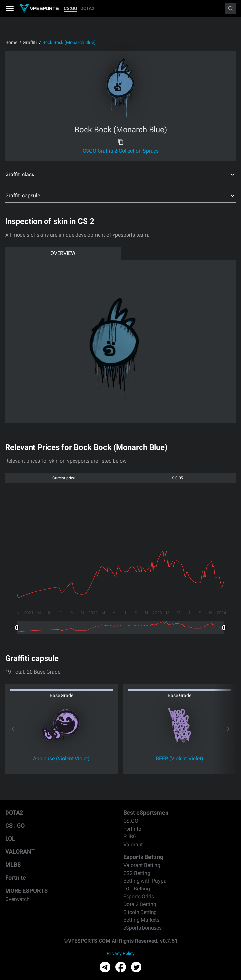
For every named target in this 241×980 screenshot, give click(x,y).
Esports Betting (143, 857)
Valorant (133, 844)
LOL (10, 839)
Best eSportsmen (146, 812)
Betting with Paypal (146, 881)
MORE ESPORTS (27, 891)
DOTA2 (87, 8)
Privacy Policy (121, 953)
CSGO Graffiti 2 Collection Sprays (121, 151)
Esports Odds (139, 896)
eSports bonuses (142, 928)
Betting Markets (141, 920)
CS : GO (15, 826)
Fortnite (16, 878)
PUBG (130, 837)
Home (11, 42)
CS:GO (71, 8)
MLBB (13, 865)
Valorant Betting (142, 865)
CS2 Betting (137, 873)
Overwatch (17, 899)
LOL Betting (137, 889)
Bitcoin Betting (140, 912)
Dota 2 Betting (140, 904)
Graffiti (30, 42)
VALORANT (20, 852)
